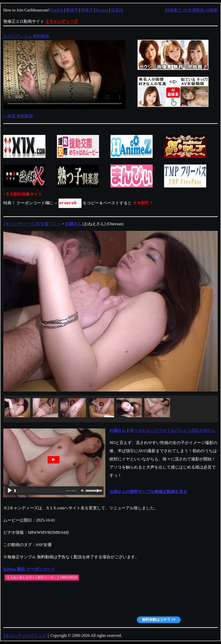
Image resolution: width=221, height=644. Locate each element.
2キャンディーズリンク (25, 635)
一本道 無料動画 (18, 116)
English (57, 10)
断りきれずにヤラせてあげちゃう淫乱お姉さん (173, 430)
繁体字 (72, 10)
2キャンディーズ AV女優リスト (32, 224)
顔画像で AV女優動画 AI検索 (191, 10)
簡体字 (87, 10)
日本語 (117, 10)
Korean (102, 10)
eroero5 (70, 203)
